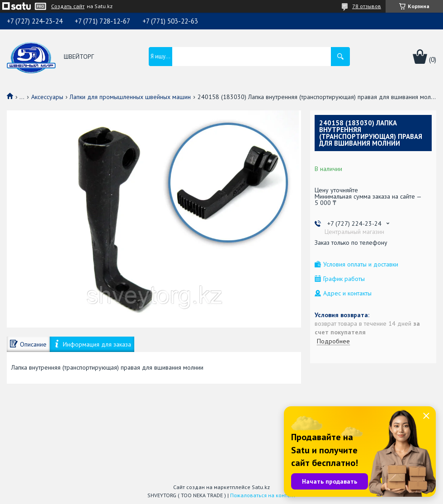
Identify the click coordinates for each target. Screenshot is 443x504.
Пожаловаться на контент (263, 495)
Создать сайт (68, 6)
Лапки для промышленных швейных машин (130, 97)
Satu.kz (261, 487)
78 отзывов (367, 6)
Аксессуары (47, 97)
